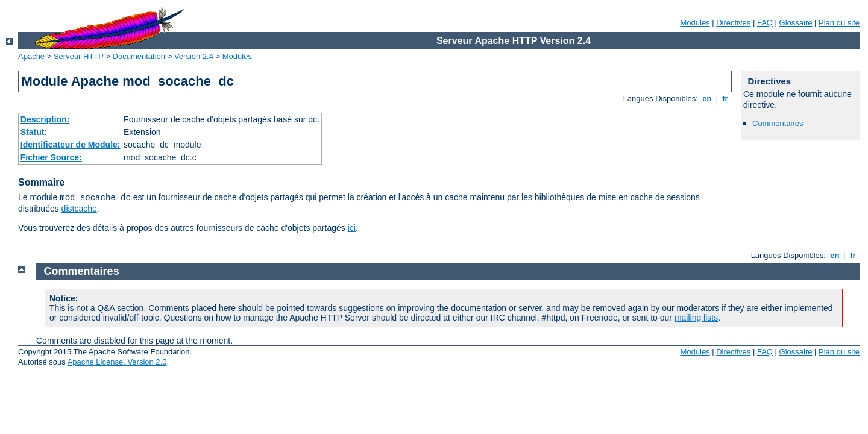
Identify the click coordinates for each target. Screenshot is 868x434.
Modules (695, 23)
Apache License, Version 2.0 (117, 362)
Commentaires (778, 123)
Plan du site (839, 23)
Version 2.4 (194, 56)
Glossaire (796, 23)
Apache (31, 56)
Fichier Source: (51, 157)
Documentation (139, 56)
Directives (733, 23)
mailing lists (696, 318)
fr (725, 99)
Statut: (34, 132)
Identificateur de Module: (71, 145)
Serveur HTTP (79, 56)
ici (352, 228)
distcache (79, 209)
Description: (45, 119)
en (707, 99)
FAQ (765, 23)
